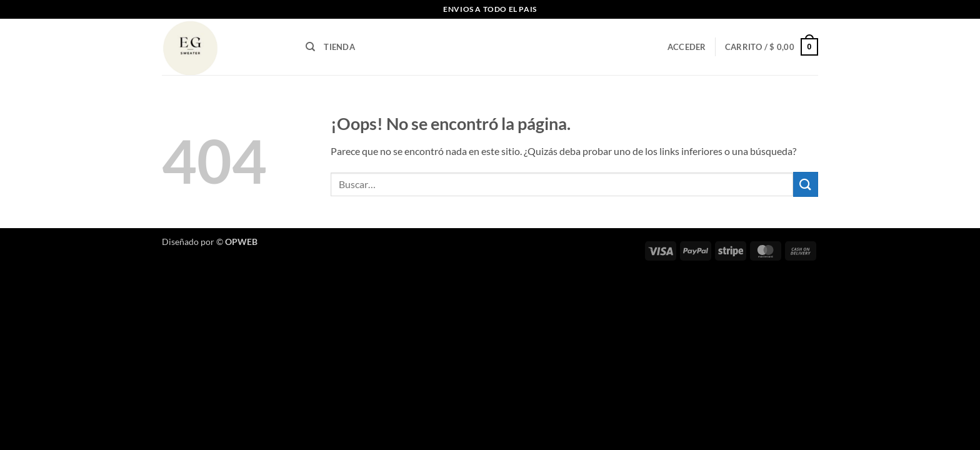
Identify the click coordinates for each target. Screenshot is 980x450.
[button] (687, 47)
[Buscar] (310, 47)
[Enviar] (806, 184)
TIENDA (339, 47)
